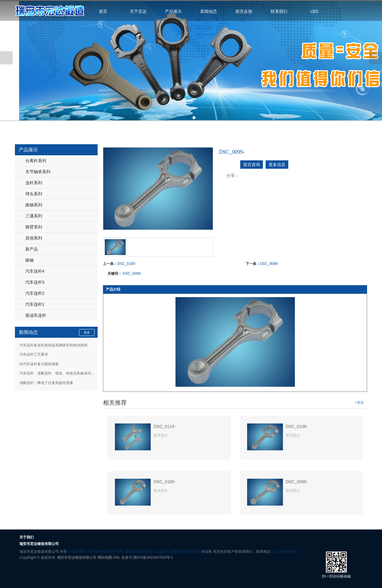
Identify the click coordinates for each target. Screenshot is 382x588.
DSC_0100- (127, 264)
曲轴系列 (34, 205)
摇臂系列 (34, 227)
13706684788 (285, 552)
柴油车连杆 (36, 315)
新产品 (32, 249)
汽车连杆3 (35, 282)
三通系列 (34, 216)
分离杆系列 (36, 161)
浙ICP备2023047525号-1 (153, 558)
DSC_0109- (297, 426)
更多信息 (277, 165)
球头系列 (34, 194)
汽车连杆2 (35, 293)
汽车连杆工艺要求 (34, 354)
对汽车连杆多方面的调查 (39, 364)
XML (117, 558)
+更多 (359, 403)
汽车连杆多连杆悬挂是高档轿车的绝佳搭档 (53, 345)
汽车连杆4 (35, 271)
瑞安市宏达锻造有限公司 (77, 558)
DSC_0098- (269, 264)
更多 (87, 333)
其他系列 (34, 238)
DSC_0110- (165, 426)
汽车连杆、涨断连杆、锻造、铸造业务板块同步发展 (61, 373)
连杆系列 (34, 183)
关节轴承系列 (38, 172)
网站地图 (105, 558)
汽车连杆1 (35, 304)
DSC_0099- (132, 274)
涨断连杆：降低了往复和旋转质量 (46, 383)
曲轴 (30, 260)
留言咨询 (252, 165)
